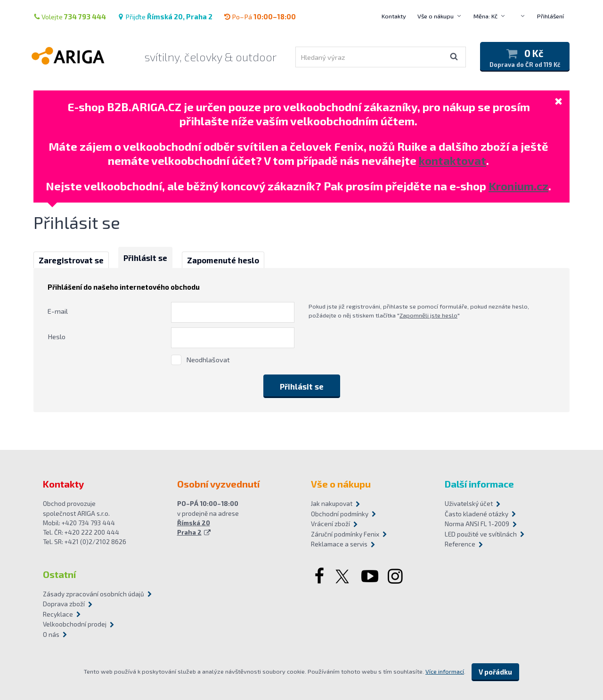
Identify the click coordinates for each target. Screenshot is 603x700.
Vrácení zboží (330, 524)
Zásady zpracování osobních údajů (94, 594)
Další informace (479, 484)
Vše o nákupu (436, 16)
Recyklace (58, 614)
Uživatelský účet (469, 504)
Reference (460, 544)
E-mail (58, 311)
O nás (51, 635)
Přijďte (165, 16)
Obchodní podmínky (340, 514)
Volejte (70, 16)
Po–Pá (260, 16)
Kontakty (394, 16)
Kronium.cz (518, 186)
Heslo (57, 336)
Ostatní (59, 574)
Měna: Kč (485, 16)
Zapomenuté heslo (223, 260)
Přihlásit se (145, 258)
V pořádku (495, 672)
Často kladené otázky (477, 514)
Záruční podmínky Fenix (345, 534)
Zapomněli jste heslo (428, 315)
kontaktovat (452, 160)
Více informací (445, 671)
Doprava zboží (64, 604)
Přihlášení (550, 16)
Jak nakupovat (332, 504)
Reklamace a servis (339, 544)
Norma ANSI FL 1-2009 (477, 524)
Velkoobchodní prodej (75, 624)
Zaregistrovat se (71, 260)
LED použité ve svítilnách (481, 534)
